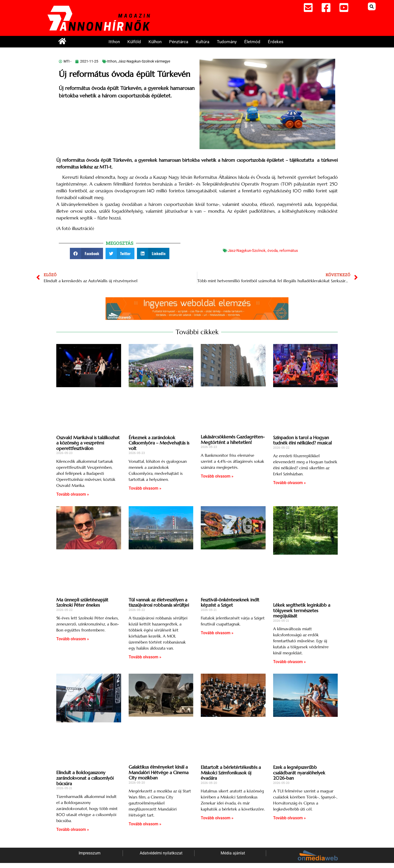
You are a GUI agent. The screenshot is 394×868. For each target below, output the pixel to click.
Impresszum (90, 853)
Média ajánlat (233, 853)
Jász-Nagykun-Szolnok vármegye (144, 61)
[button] (372, 6)
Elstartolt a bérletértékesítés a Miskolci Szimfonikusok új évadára (231, 773)
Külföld (134, 42)
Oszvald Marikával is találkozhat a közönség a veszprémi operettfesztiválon (88, 443)
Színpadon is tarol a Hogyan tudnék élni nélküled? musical (302, 440)
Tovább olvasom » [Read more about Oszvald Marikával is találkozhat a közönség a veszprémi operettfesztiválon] (73, 494)
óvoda (273, 251)
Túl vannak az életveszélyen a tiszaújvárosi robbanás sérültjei (159, 602)
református (289, 251)
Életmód (252, 42)
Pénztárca (179, 42)
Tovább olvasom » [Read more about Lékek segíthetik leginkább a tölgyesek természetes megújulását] (289, 662)
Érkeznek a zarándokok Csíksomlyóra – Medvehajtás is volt (159, 443)
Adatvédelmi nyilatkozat (161, 853)
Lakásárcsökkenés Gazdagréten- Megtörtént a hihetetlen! (233, 440)
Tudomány (227, 42)
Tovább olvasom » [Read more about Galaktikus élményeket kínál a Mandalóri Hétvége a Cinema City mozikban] (145, 824)
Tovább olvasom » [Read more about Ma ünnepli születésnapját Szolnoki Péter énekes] (73, 639)
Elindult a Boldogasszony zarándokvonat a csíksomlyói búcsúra (85, 778)
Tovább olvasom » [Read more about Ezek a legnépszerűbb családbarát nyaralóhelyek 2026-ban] (289, 818)
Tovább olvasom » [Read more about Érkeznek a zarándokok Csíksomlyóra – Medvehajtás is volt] (145, 488)
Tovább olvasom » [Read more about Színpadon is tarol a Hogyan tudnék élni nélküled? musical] (289, 483)
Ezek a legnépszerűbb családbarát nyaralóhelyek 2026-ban (299, 773)
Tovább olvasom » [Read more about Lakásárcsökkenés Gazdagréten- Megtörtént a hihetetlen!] (217, 476)
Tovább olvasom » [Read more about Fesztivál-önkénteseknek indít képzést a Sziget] (217, 633)
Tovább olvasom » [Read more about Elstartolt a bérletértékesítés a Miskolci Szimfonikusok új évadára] (217, 818)
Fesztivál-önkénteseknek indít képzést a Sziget (230, 602)
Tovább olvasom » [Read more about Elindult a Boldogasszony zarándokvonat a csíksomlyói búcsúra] (73, 829)
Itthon (114, 42)
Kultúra (203, 42)
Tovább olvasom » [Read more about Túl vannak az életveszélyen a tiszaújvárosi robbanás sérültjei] (145, 657)
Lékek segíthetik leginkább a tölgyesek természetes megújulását (302, 610)
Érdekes (276, 42)
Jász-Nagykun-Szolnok (247, 251)
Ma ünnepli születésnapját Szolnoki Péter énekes (82, 602)
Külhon (155, 42)
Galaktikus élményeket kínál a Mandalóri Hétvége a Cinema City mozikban (159, 772)
